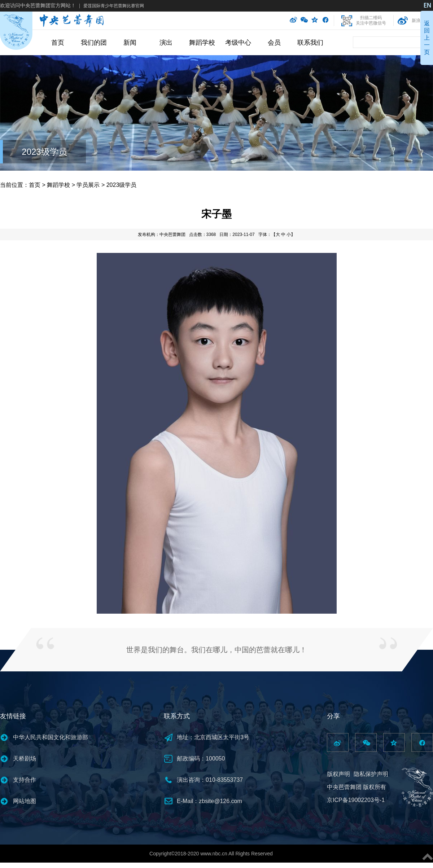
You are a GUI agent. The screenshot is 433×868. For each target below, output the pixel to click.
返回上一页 (427, 38)
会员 (274, 43)
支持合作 (25, 780)
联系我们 (310, 43)
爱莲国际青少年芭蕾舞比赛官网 (114, 6)
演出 (166, 43)
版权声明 (338, 774)
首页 (58, 43)
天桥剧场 (25, 759)
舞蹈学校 (202, 43)
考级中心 (238, 43)
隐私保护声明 (371, 774)
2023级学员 (44, 152)
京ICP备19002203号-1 (356, 800)
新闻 (130, 43)
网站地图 (25, 801)
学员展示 (88, 185)
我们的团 (94, 43)
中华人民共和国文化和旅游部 (51, 737)
